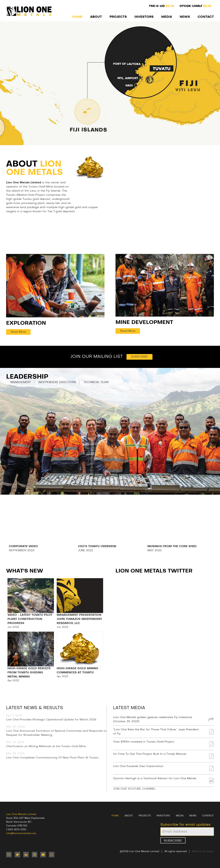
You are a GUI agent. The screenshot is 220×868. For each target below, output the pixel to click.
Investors (144, 17)
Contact (206, 17)
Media (167, 17)
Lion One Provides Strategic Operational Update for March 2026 (51, 720)
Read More (18, 332)
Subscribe (139, 357)
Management (21, 382)
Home (77, 17)
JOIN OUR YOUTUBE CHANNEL (134, 789)
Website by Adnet (203, 851)
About (96, 17)
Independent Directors (57, 382)
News (185, 17)
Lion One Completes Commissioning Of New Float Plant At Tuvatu (52, 758)
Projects (118, 17)
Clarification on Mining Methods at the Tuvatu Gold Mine (46, 746)
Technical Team (96, 382)
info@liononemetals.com (21, 833)
